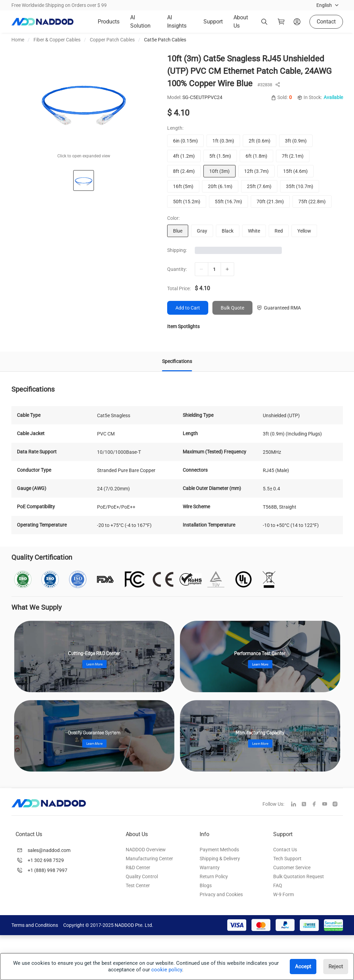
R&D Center (138, 868)
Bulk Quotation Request (299, 876)
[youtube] (327, 805)
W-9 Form (284, 894)
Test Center (138, 885)
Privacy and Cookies (221, 894)
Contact (326, 22)
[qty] (214, 269)
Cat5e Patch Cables (165, 40)
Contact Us (285, 850)
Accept (303, 967)
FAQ (278, 885)
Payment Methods (219, 850)
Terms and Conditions (35, 925)
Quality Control (142, 876)
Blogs (206, 885)
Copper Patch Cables (112, 40)
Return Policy (214, 876)
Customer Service (292, 868)
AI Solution (140, 22)
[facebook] (317, 805)
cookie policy (167, 970)
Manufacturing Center (149, 859)
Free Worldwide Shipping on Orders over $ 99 (59, 5)
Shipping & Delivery (220, 859)
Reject (336, 967)
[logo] (42, 22)
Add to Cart (188, 308)
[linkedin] (296, 805)
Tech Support (287, 859)
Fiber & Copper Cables (57, 40)
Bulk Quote (232, 308)
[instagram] (338, 805)
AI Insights (177, 22)
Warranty (210, 868)
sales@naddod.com (49, 850)
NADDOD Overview (146, 850)
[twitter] (307, 805)
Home (18, 40)
